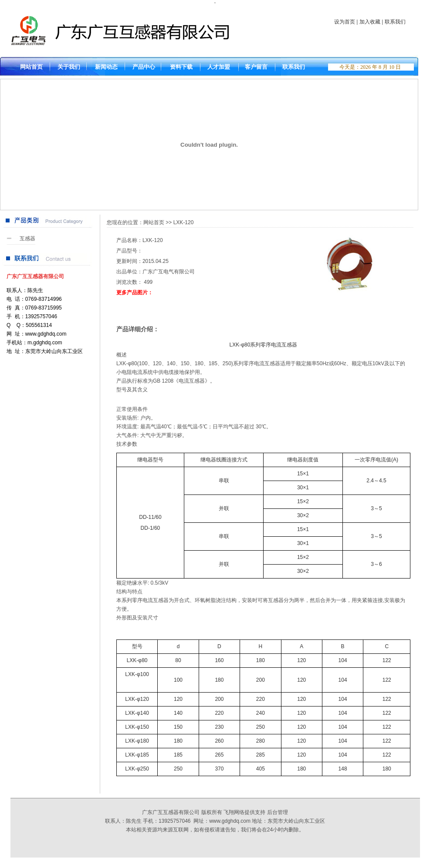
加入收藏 (370, 22)
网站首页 (154, 222)
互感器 (27, 239)
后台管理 (278, 812)
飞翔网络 (234, 812)
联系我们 (395, 22)
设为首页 (345, 22)
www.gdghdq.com (230, 821)
